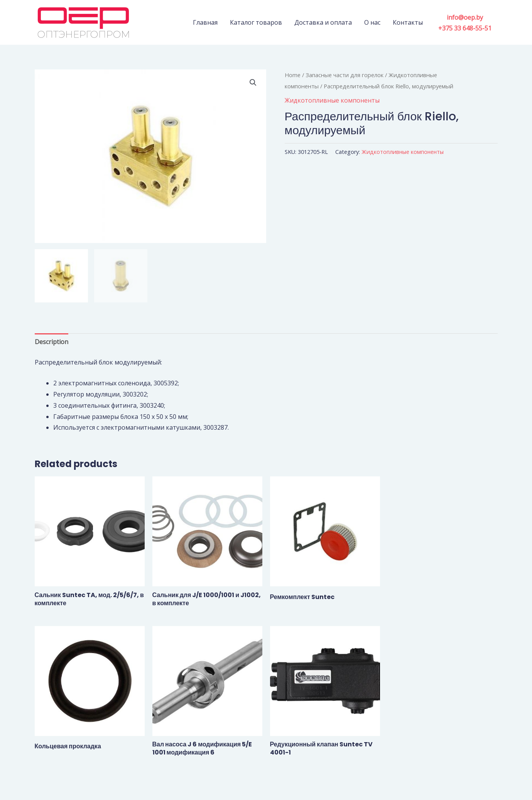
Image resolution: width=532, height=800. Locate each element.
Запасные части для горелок (345, 75)
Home (293, 75)
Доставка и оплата (323, 22)
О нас (372, 22)
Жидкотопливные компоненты (332, 100)
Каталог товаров (256, 22)
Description (52, 342)
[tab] (52, 342)
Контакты (408, 22)
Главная (205, 22)
